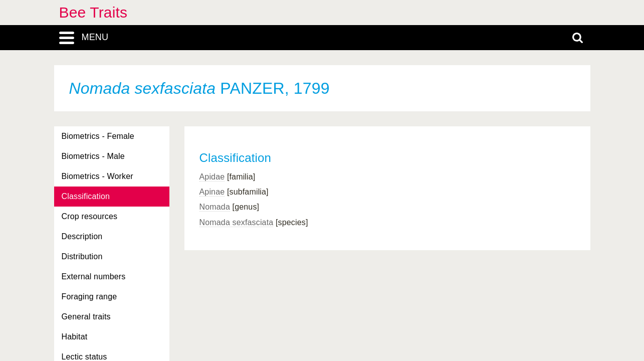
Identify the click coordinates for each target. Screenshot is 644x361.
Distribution (82, 256)
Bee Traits (93, 12)
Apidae (212, 177)
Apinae (212, 192)
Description (82, 236)
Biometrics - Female (98, 136)
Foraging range (89, 297)
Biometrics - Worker (97, 176)
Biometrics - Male (93, 156)
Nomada (215, 207)
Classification (86, 196)
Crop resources (90, 216)
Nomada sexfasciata (237, 222)
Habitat (75, 337)
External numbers (94, 277)
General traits (86, 317)
